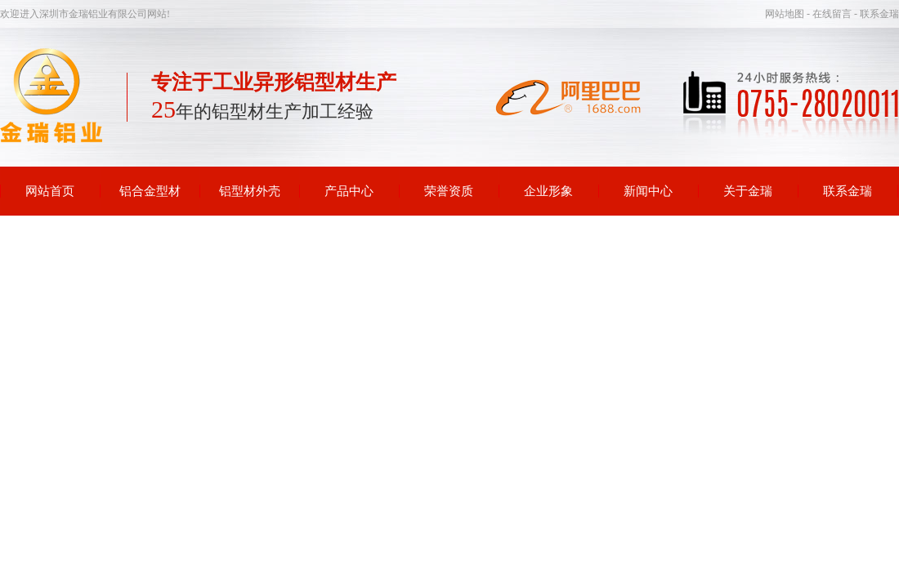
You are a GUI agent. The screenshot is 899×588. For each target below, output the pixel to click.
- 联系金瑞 (877, 14)
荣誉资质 (449, 191)
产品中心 (349, 191)
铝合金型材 (150, 191)
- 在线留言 (830, 14)
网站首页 (50, 191)
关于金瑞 (748, 191)
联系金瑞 (848, 191)
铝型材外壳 (250, 191)
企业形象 (548, 191)
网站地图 (786, 14)
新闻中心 (648, 191)
